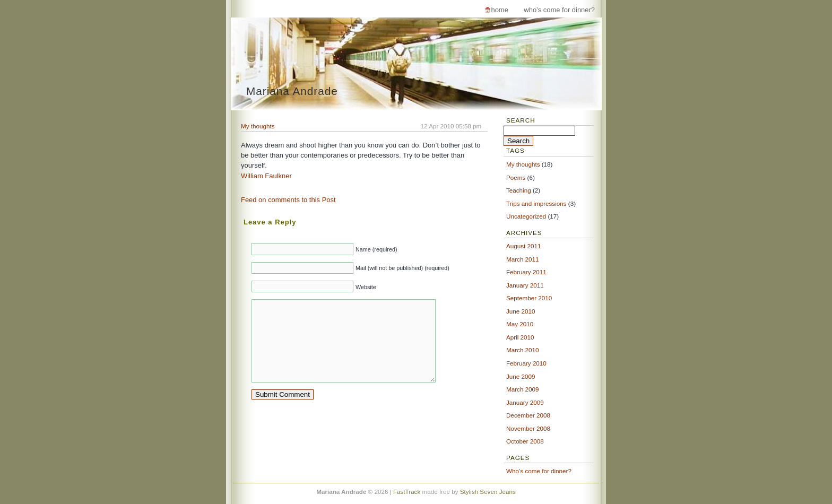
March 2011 (523, 259)
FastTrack (407, 492)
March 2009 (523, 389)
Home (499, 10)
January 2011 (525, 285)
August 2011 (523, 246)
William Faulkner (266, 176)
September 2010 (529, 298)
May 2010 (520, 324)
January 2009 (525, 402)
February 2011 (526, 272)
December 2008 (528, 415)
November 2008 (528, 428)
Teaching (519, 190)
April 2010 (520, 337)
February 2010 (526, 363)
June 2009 (521, 376)
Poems (516, 177)
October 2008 (525, 441)
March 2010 (523, 350)
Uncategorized (526, 216)
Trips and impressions (536, 203)
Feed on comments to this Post (288, 200)
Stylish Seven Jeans (488, 492)
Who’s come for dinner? (559, 10)
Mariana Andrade (292, 91)
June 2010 (521, 311)
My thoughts (258, 126)
